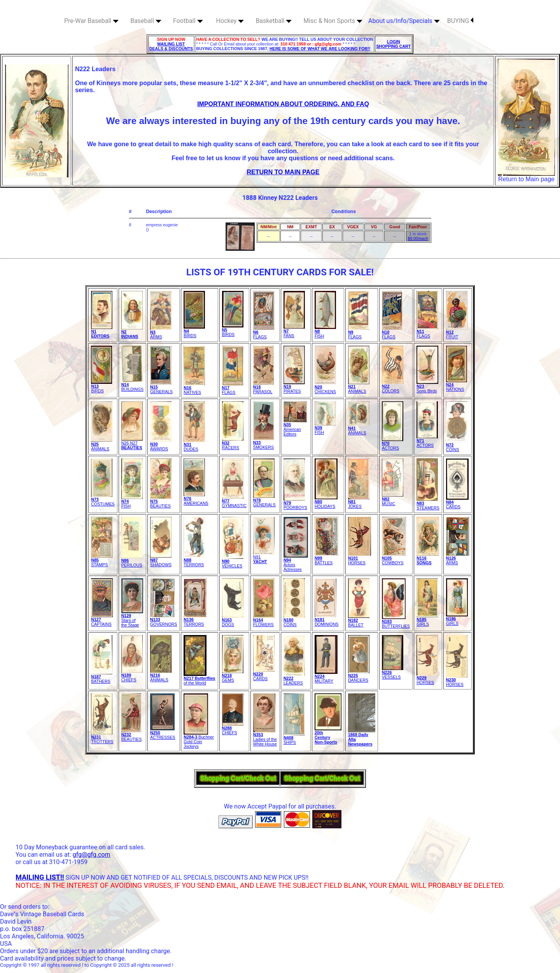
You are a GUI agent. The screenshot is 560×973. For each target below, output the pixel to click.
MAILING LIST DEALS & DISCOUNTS (171, 46)
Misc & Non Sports (333, 21)
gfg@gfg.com (92, 855)
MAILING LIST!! (40, 877)
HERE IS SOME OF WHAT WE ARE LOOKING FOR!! (320, 49)
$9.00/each (418, 238)
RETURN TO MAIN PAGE (283, 172)
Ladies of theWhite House (265, 737)
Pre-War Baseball (91, 21)
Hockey (230, 21)
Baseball (146, 21)
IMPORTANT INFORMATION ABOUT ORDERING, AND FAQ (283, 104)
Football (188, 21)
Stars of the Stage (132, 618)
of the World (199, 679)
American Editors (295, 427)
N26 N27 (132, 443)
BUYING (460, 21)
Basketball (274, 21)
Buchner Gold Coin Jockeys (199, 740)
